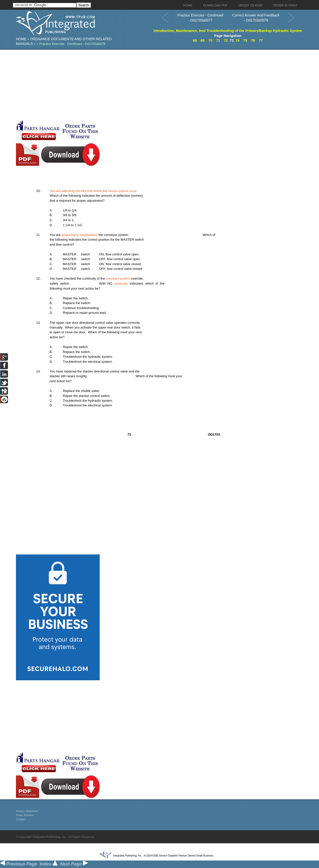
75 (245, 40)
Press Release (25, 815)
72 (226, 40)
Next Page (74, 864)
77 (261, 40)
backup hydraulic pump (122, 191)
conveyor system (118, 278)
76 (253, 40)
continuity (121, 283)
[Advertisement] (122, 85)
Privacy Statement (27, 811)
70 (210, 40)
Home (21, 39)
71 (218, 40)
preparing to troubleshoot (80, 235)
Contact (21, 819)
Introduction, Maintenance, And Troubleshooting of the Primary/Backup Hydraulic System (228, 31)
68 (195, 40)
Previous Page (19, 864)
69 (203, 40)
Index (49, 864)
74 (238, 40)
